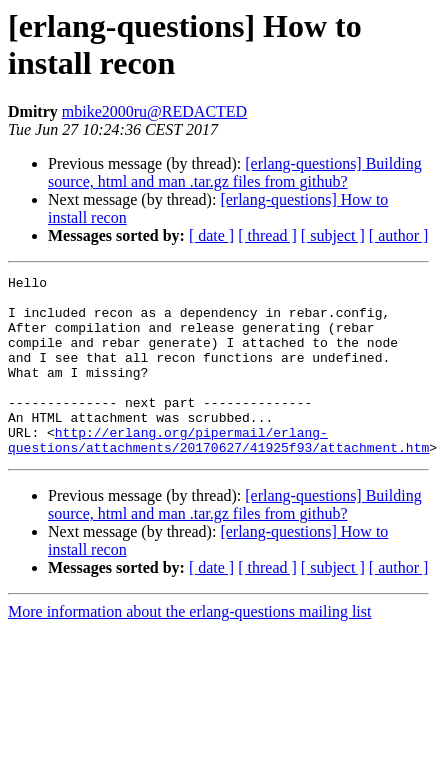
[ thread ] (267, 235)
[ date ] (211, 235)
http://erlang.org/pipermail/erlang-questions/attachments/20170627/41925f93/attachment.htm (218, 474)
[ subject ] (333, 235)
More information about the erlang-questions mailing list (189, 647)
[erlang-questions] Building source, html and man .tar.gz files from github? (235, 172)
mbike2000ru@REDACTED (154, 111)
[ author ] (399, 235)
